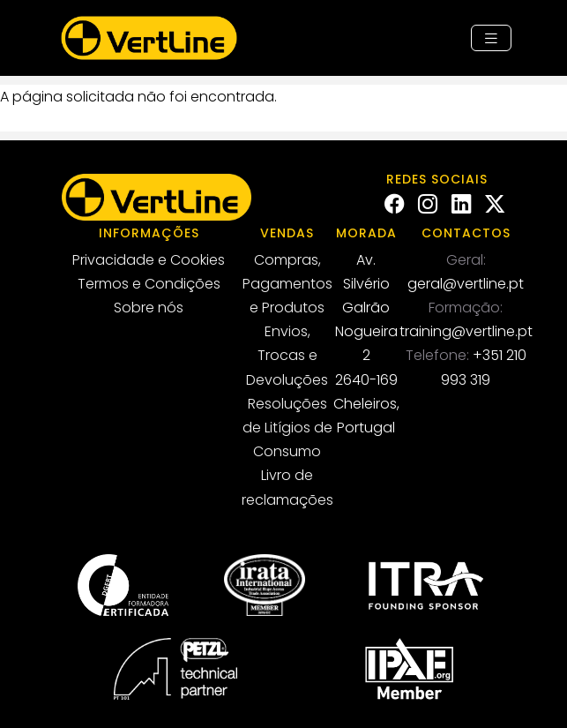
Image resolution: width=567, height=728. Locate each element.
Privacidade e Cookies (149, 260)
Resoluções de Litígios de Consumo (287, 428)
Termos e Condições (149, 284)
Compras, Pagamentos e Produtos (287, 284)
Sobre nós (149, 308)
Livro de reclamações (287, 487)
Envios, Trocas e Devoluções (287, 355)
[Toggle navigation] (491, 38)
